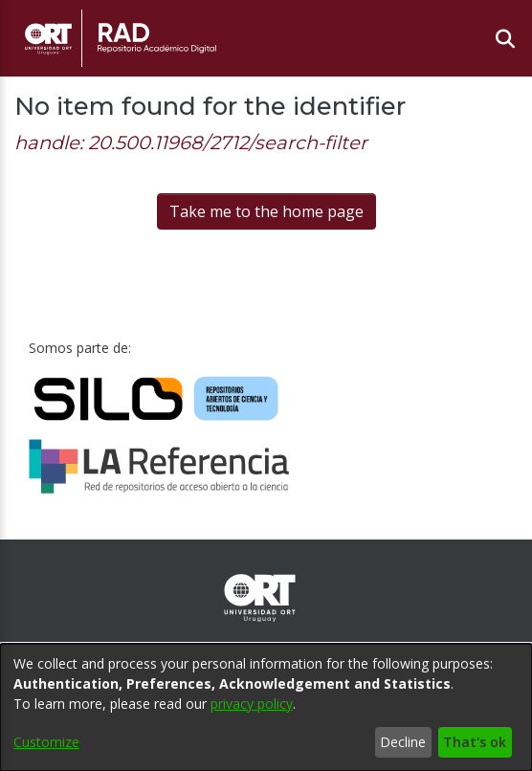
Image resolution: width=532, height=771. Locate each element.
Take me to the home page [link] (266, 211)
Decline (403, 742)
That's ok (475, 742)
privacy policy (252, 704)
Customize (46, 742)
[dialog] (266, 707)
